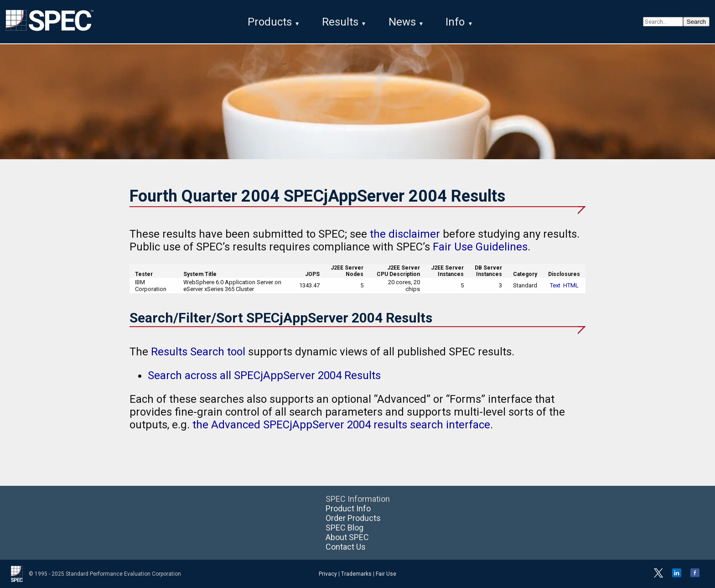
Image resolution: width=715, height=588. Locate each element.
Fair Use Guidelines (480, 247)
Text (555, 285)
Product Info (348, 508)
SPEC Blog (345, 528)
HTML (571, 285)
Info (455, 22)
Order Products (353, 518)
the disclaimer (405, 234)
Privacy (328, 574)
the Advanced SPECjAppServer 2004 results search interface (341, 425)
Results (340, 22)
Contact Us (346, 547)
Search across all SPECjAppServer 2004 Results (264, 375)
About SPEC (347, 537)
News (402, 22)
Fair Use (386, 574)
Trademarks (356, 574)
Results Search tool (198, 352)
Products (270, 22)
